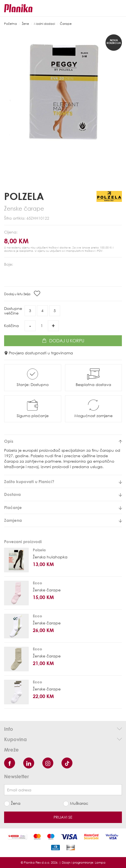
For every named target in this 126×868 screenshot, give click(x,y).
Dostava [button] (63, 494)
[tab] (63, 441)
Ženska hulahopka (50, 557)
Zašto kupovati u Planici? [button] (63, 482)
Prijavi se (63, 817)
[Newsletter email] (63, 790)
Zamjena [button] (63, 520)
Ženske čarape (47, 590)
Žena (16, 803)
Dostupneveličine (13, 311)
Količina (11, 326)
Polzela (24, 196)
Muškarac (79, 803)
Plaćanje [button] (63, 508)
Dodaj (63, 341)
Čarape (66, 24)
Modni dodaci (44, 24)
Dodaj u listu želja (22, 294)
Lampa (100, 862)
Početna (11, 24)
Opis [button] (63, 441)
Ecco (37, 583)
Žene (25, 24)
